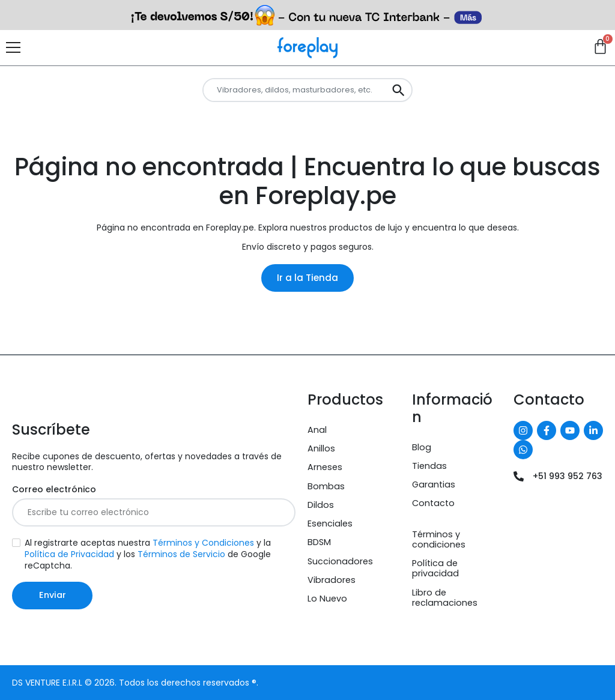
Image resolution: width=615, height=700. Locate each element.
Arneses (325, 467)
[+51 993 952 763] (519, 476)
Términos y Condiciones (203, 543)
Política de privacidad (435, 568)
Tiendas (429, 466)
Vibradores (332, 580)
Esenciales (330, 523)
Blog (422, 447)
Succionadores (340, 561)
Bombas (326, 486)
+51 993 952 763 (568, 476)
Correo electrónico (54, 490)
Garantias (434, 484)
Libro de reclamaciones (445, 598)
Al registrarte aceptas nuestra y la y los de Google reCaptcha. (148, 554)
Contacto (433, 503)
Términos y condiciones (439, 539)
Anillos (321, 448)
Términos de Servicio (181, 554)
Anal (317, 430)
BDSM (319, 542)
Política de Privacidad (69, 554)
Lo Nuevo (327, 599)
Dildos (321, 505)
